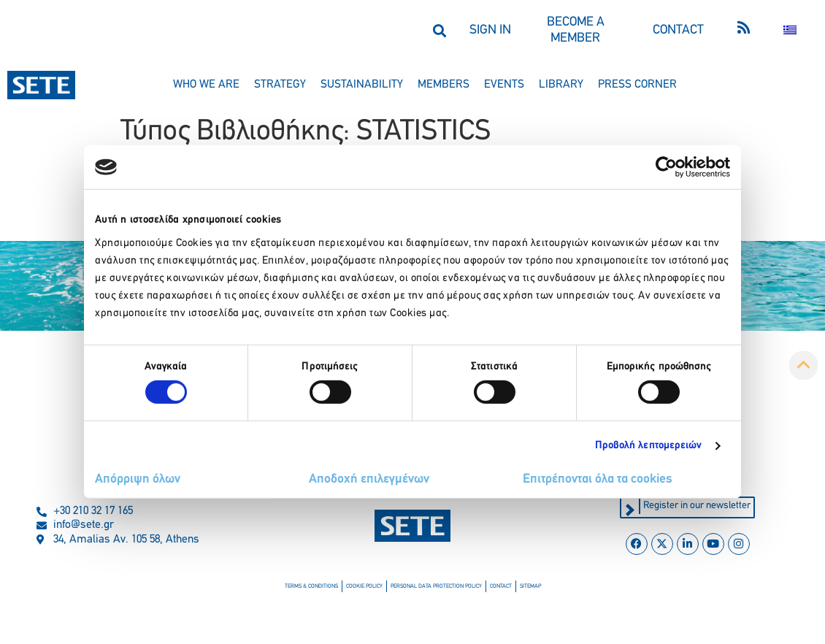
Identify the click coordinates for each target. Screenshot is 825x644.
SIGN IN (490, 30)
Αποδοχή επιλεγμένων (369, 479)
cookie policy (364, 586)
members (444, 85)
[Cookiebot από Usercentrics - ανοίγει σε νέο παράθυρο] (666, 167)
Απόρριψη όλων (138, 479)
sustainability (362, 85)
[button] (439, 30)
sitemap (530, 586)
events (504, 85)
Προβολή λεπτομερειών (649, 446)
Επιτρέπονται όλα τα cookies (598, 479)
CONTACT (678, 30)
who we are (206, 85)
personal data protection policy (436, 586)
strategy (280, 85)
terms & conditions (311, 586)
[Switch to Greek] (790, 30)
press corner (637, 85)
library (561, 85)
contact (501, 586)
